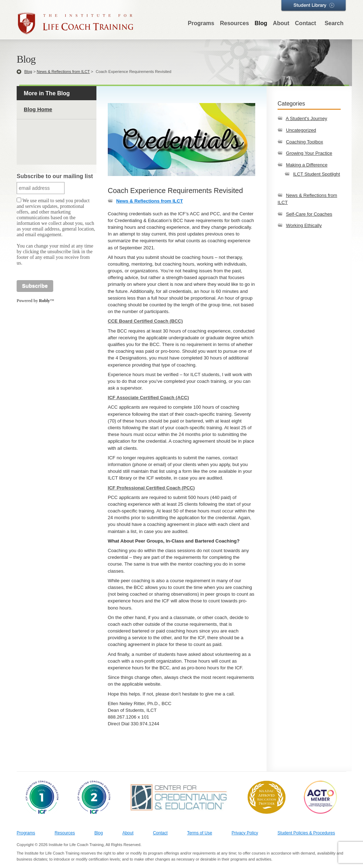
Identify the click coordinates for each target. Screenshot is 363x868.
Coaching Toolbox (305, 142)
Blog (261, 23)
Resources (234, 23)
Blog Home (38, 109)
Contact (306, 23)
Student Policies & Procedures (306, 833)
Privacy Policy (245, 833)
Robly (44, 301)
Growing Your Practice (309, 153)
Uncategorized (301, 130)
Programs (201, 23)
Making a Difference (307, 165)
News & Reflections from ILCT (63, 72)
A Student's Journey (306, 118)
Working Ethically (304, 225)
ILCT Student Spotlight (317, 174)
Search (334, 23)
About (281, 23)
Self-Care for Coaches (309, 214)
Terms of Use (200, 833)
